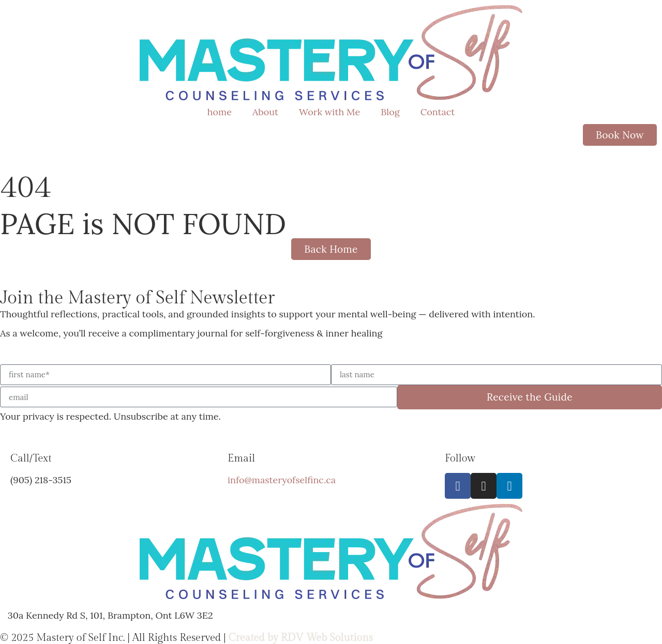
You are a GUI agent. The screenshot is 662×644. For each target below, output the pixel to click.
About (265, 112)
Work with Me (329, 112)
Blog (390, 112)
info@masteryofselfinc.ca (282, 480)
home (220, 112)
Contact (438, 112)
